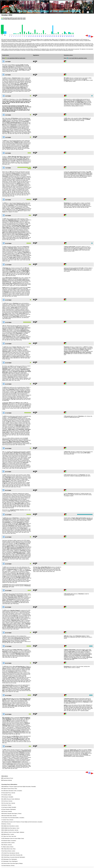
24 (58, 36)
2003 (89, 37)
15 (39, 36)
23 (56, 36)
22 (54, 36)
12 (33, 36)
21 (52, 36)
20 (50, 36)
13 (35, 36)
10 (29, 36)
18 (46, 36)
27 (65, 36)
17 (44, 36)
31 (73, 36)
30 (71, 36)
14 (37, 36)
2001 (89, 36)
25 (60, 36)
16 (41, 36)
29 (69, 36)
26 (63, 36)
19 (48, 36)
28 (67, 36)
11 (31, 36)
